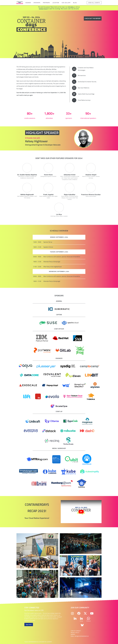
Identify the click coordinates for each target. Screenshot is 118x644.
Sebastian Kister (70, 175)
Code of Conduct (76, 631)
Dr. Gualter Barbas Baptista (27, 175)
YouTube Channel (43, 9)
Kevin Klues (48, 175)
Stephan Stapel (91, 175)
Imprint (73, 634)
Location (56, 3)
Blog (75, 3)
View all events (94, 3)
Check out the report (93, 18)
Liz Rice (59, 214)
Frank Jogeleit (48, 195)
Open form (29, 625)
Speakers (37, 3)
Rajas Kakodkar (70, 195)
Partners (46, 3)
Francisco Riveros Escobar (91, 195)
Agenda (28, 3)
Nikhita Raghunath (27, 195)
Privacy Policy (75, 633)
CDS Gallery (66, 3)
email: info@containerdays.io (80, 636)
